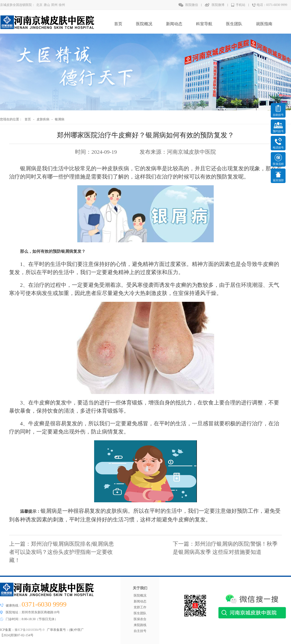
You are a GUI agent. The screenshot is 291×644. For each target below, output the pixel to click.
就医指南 (264, 24)
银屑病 (60, 119)
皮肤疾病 (43, 119)
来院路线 (140, 625)
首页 (118, 24)
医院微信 (192, 5)
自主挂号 (140, 631)
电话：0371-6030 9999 (272, 5)
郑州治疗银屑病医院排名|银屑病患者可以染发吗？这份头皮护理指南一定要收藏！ (61, 552)
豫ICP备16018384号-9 (29, 630)
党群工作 (140, 607)
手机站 (241, 5)
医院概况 (144, 24)
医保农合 (140, 619)
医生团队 (234, 24)
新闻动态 (174, 24)
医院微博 (218, 5)
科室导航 (204, 24)
